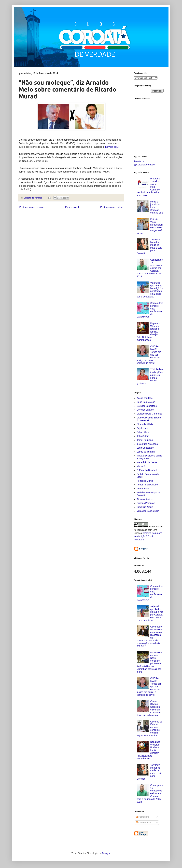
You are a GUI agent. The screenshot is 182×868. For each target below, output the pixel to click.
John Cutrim (143, 436)
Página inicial (72, 207)
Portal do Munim (145, 481)
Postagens (143, 817)
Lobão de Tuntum (146, 452)
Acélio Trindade (145, 398)
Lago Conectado (145, 448)
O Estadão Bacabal (147, 470)
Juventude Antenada (147, 444)
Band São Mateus (146, 402)
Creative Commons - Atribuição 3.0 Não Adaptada (148, 536)
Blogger (106, 853)
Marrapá (141, 466)
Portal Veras (143, 489)
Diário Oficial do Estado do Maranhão (149, 419)
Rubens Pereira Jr (146, 503)
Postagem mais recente (32, 207)
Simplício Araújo (145, 507)
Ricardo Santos (145, 499)
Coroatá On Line (145, 410)
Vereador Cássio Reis (148, 511)
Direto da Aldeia (145, 424)
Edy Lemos (142, 428)
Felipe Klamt (143, 432)
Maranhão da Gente (147, 462)
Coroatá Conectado (147, 406)
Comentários (144, 823)
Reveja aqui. (112, 147)
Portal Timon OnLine (147, 485)
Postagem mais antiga (112, 207)
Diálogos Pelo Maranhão (149, 414)
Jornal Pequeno (145, 440)
